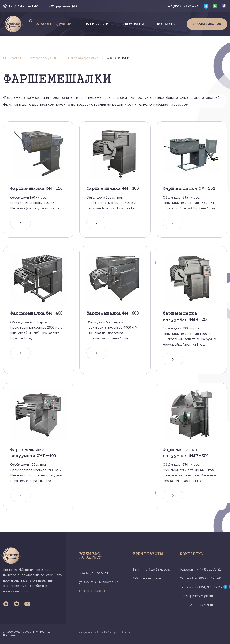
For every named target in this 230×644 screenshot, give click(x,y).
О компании (133, 24)
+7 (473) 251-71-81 (24, 6)
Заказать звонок (207, 24)
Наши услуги (97, 24)
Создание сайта (90, 633)
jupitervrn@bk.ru (69, 6)
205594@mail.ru (202, 605)
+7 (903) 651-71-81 (208, 579)
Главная (16, 58)
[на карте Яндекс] (92, 591)
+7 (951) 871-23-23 (183, 6)
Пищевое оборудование (81, 58)
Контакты (166, 24)
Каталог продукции (53, 24)
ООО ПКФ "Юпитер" (38, 633)
